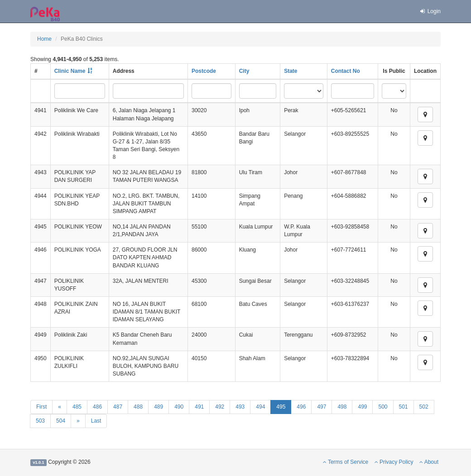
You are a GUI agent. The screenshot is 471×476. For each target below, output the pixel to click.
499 (362, 407)
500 (383, 407)
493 (240, 407)
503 (40, 421)
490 (179, 407)
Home (44, 39)
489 (159, 407)
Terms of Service (346, 462)
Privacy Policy (394, 462)
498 (342, 407)
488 (138, 407)
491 (199, 407)
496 (301, 407)
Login (430, 11)
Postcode (204, 71)
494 (260, 407)
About (429, 462)
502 (424, 407)
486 (97, 407)
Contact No (346, 71)
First (41, 407)
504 (61, 421)
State (291, 71)
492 (220, 407)
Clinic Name (70, 71)
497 (322, 407)
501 (404, 407)
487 (118, 407)
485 (77, 407)
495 (281, 407)
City (244, 71)
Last (96, 421)
